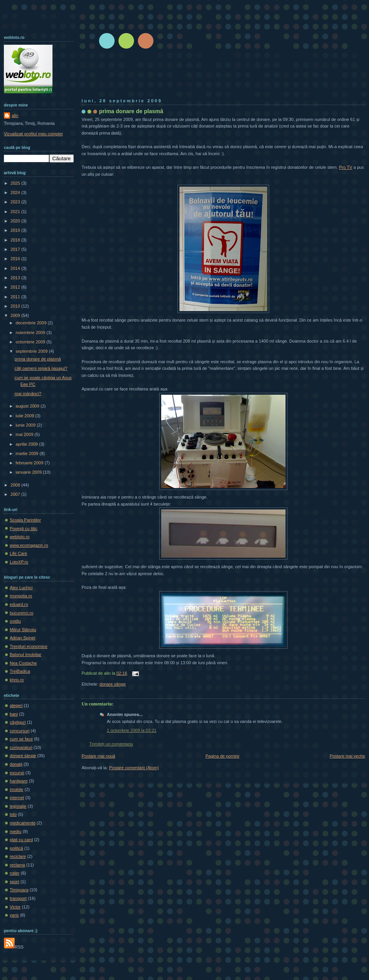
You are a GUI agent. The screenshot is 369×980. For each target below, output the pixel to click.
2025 (16, 183)
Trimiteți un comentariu (111, 744)
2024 (16, 192)
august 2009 (28, 406)
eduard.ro (19, 604)
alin (15, 115)
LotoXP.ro (19, 562)
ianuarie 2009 (29, 472)
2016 (16, 259)
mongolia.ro (21, 596)
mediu (16, 831)
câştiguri (18, 722)
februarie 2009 (30, 463)
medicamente (23, 823)
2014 (16, 268)
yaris (14, 915)
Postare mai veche (348, 756)
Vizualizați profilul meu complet (33, 134)
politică (16, 848)
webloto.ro (20, 537)
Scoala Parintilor (25, 520)
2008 (16, 485)
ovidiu (15, 621)
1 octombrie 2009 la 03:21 (132, 730)
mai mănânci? (28, 394)
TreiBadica (20, 671)
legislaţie (18, 806)
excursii (17, 773)
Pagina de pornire (222, 756)
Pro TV (346, 167)
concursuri (20, 731)
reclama (17, 865)
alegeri (16, 705)
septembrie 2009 (32, 351)
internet (17, 798)
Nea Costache (23, 663)
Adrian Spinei (23, 638)
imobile (17, 789)
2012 (16, 287)
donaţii (16, 764)
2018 (16, 240)
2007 (16, 494)
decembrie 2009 (31, 323)
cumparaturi (21, 747)
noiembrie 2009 (31, 332)
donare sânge (113, 684)
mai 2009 (25, 434)
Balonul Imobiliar (26, 654)
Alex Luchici (21, 588)
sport (15, 882)
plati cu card (21, 840)
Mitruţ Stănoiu (23, 630)
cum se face (21, 739)
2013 (16, 278)
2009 (16, 315)
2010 (16, 306)
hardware (19, 781)
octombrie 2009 (31, 342)
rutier (15, 873)
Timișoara (19, 890)
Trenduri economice (29, 646)
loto (13, 814)
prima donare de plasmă (131, 111)
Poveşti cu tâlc (23, 528)
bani (14, 714)
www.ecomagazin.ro (29, 545)
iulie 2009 (25, 416)
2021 (16, 212)
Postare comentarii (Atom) (134, 768)
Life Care (18, 553)
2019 (16, 230)
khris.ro (17, 680)
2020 (16, 221)
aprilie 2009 (27, 444)
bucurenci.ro (22, 613)
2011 (16, 297)
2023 (16, 202)
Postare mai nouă (98, 756)
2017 (16, 249)
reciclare (18, 856)
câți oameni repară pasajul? (41, 368)
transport (18, 898)
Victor (15, 907)
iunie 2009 (26, 425)
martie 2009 (27, 453)
